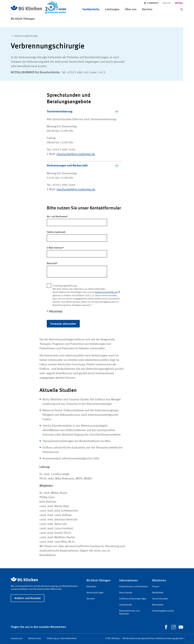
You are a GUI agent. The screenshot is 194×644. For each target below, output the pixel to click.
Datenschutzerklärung (107, 292)
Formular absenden (63, 324)
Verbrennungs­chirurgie (24, 36)
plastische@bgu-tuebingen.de (76, 154)
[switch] (182, 10)
